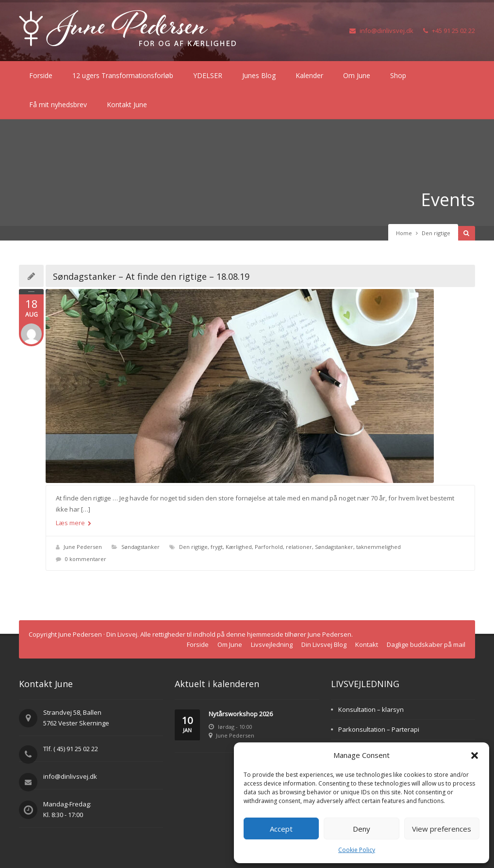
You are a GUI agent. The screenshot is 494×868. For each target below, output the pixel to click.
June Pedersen (83, 547)
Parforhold (269, 547)
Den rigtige (193, 547)
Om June (357, 75)
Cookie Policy (357, 850)
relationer (299, 547)
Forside (41, 75)
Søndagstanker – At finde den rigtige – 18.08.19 (151, 276)
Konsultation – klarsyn (371, 709)
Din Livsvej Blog (324, 644)
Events (448, 200)
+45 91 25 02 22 (449, 31)
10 (187, 725)
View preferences (442, 829)
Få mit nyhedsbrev (58, 104)
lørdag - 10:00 (235, 727)
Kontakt (367, 644)
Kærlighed (239, 547)
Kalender (309, 75)
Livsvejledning (272, 644)
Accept (281, 829)
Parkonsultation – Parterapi (379, 729)
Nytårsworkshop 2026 (241, 714)
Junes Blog (259, 75)
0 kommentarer (86, 559)
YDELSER (208, 75)
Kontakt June (127, 104)
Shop (398, 75)
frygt (217, 547)
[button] (475, 755)
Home (404, 233)
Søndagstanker (140, 547)
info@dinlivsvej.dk (381, 31)
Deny (362, 829)
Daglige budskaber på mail (426, 644)
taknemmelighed (379, 547)
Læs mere (74, 523)
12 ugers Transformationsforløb (123, 75)
